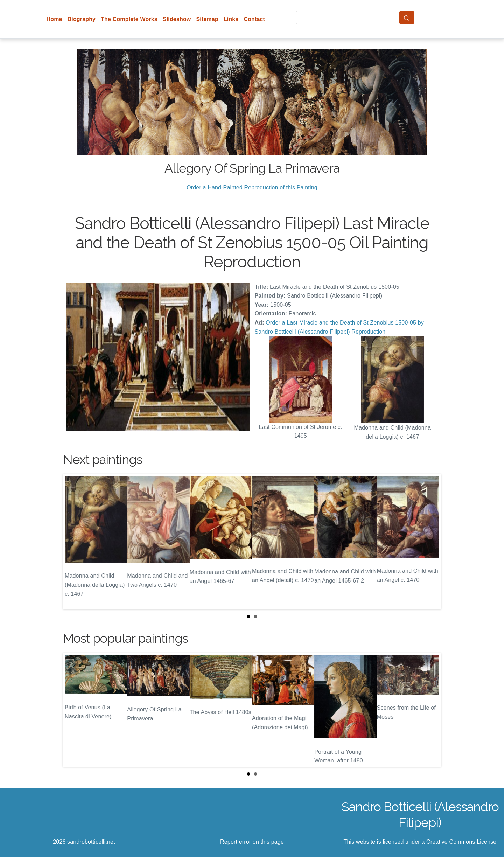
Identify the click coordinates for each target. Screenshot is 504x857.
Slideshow (177, 19)
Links (231, 19)
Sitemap (207, 19)
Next (430, 542)
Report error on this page (252, 842)
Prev (74, 542)
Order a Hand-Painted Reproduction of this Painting (252, 187)
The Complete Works (129, 19)
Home (54, 19)
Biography (82, 19)
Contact (254, 19)
